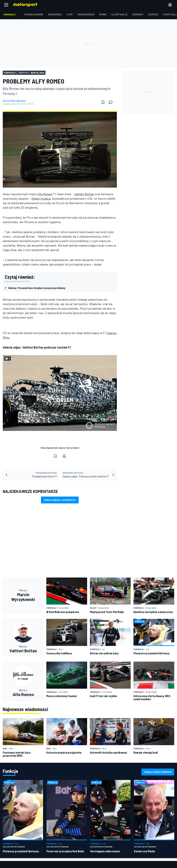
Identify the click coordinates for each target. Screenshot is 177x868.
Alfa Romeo (45, 194)
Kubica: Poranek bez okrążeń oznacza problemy (37, 288)
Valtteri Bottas (84, 194)
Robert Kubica (41, 198)
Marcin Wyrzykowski (14, 101)
